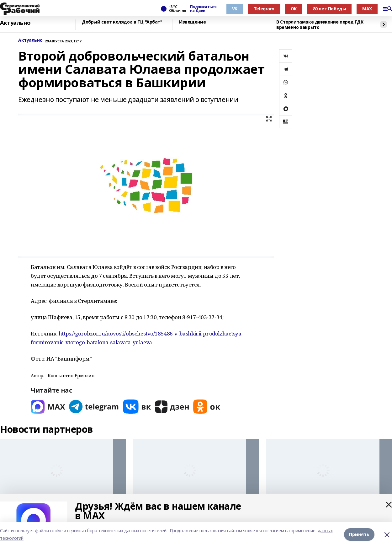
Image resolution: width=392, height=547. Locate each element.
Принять (359, 534)
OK (294, 9)
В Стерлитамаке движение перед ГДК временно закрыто (320, 25)
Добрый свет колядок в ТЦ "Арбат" (122, 22)
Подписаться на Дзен (203, 9)
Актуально (15, 23)
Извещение (192, 22)
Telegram (264, 9)
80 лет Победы (330, 9)
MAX (367, 9)
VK (235, 9)
